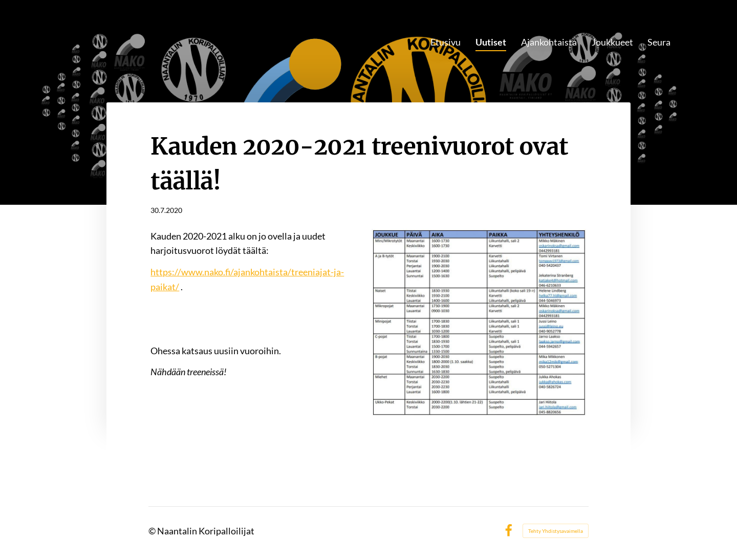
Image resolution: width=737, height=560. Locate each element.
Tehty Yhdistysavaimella (556, 531)
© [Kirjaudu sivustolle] (153, 531)
